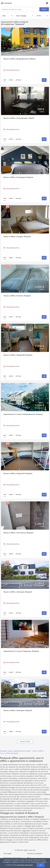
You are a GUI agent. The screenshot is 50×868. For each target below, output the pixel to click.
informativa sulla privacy (25, 865)
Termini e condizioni (35, 854)
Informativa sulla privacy (13, 858)
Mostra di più (25, 742)
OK (41, 865)
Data (4, 16)
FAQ (29, 858)
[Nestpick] (6, 3)
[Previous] (4, 42)
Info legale (8, 854)
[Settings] (47, 3)
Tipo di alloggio (21, 16)
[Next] (46, 42)
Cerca (44, 9)
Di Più (39, 16)
